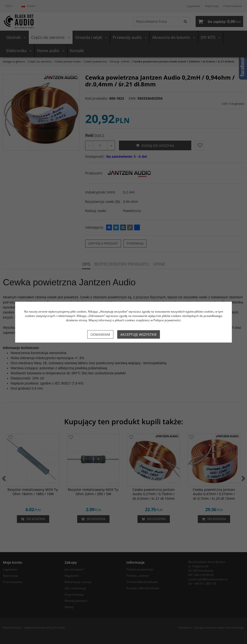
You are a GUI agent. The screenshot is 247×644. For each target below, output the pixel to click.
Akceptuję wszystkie (139, 334)
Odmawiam (100, 334)
